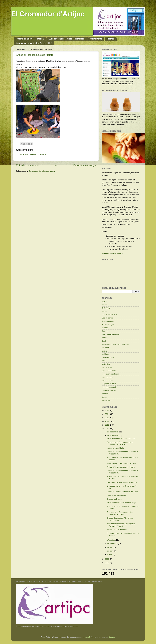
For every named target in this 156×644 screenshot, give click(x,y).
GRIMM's (106, 308)
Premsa (111, 39)
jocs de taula (107, 380)
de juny (110, 551)
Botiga (40, 39)
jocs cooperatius (109, 371)
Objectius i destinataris (112, 253)
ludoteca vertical (109, 390)
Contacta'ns (96, 39)
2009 (107, 559)
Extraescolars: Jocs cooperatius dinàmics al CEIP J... (120, 513)
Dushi (105, 305)
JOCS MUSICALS (110, 315)
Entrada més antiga (85, 165)
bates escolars (108, 357)
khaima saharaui (109, 387)
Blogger (112, 637)
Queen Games (108, 321)
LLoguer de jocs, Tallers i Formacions (67, 39)
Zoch (104, 341)
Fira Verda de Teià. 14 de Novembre (122, 482)
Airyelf (87, 637)
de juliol (111, 547)
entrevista (106, 364)
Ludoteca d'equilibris (115, 448)
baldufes (106, 354)
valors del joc (108, 400)
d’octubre (111, 540)
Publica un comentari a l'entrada (33, 154)
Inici (56, 165)
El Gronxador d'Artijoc (48, 14)
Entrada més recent (27, 165)
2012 (107, 421)
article (105, 351)
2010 (107, 429)
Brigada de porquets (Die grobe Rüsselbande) (120, 519)
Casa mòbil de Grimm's (116, 495)
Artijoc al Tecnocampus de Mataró (35, 55)
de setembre (113, 544)
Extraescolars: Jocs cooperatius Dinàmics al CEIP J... (120, 443)
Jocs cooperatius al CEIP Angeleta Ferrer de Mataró (121, 525)
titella (104, 397)
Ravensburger (108, 324)
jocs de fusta (107, 377)
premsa (105, 394)
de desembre (113, 432)
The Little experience (111, 334)
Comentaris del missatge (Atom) (42, 171)
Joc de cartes (108, 318)
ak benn (105, 348)
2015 (107, 411)
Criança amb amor (114, 499)
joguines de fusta (109, 384)
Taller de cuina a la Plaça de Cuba (121, 439)
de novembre (113, 435)
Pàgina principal (25, 39)
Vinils (104, 338)
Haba (104, 311)
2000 (107, 563)
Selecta (105, 328)
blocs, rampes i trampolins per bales (122, 463)
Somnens (106, 331)
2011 (107, 425)
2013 (107, 418)
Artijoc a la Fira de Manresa (118, 530)
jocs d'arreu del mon (110, 374)
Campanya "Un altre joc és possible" (34, 43)
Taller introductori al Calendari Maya (122, 503)
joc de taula (107, 367)
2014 (107, 414)
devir (104, 361)
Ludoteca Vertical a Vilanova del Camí (123, 492)
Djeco (105, 301)
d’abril (110, 554)
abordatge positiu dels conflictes (115, 344)
